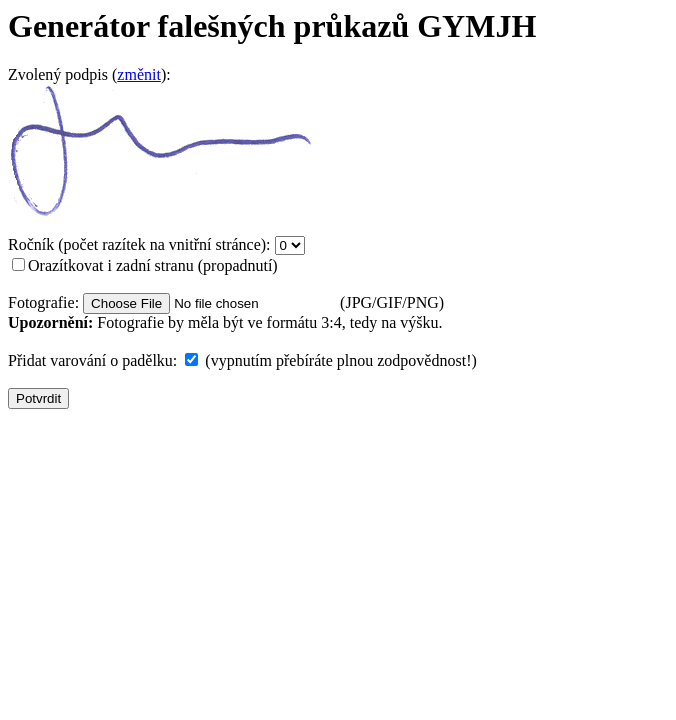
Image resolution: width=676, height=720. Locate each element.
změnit (139, 74)
